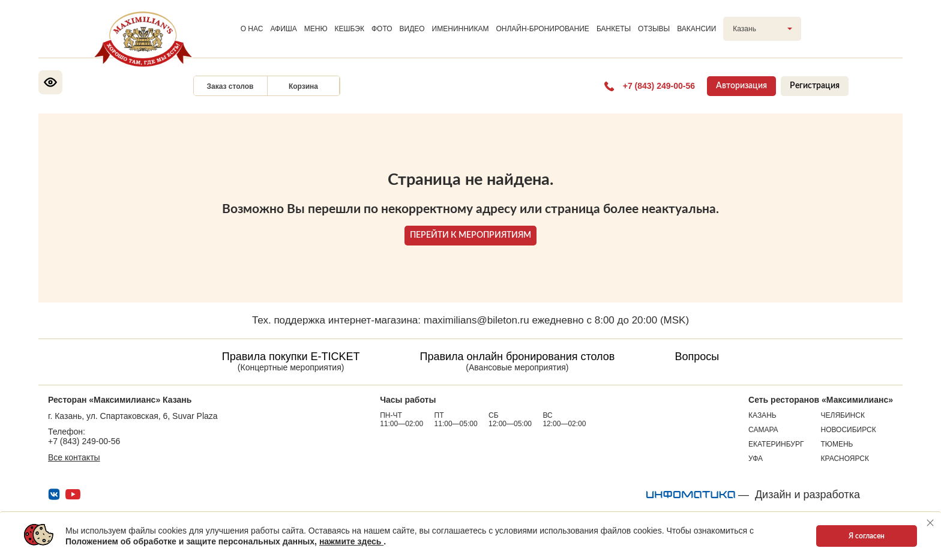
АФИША (283, 29)
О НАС (252, 29)
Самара (763, 430)
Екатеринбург (776, 444)
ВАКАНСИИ (696, 29)
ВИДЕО (412, 29)
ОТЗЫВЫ (654, 29)
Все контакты (74, 457)
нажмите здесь (351, 541)
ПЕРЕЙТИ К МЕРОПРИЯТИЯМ (470, 235)
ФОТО (382, 29)
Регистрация (815, 86)
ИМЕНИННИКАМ (461, 29)
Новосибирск (849, 430)
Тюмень (837, 444)
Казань (762, 415)
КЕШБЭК (350, 29)
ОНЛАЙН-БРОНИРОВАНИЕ (542, 29)
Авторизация (741, 86)
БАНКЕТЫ (614, 29)
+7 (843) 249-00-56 (84, 441)
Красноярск (845, 459)
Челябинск (843, 415)
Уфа (756, 459)
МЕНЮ (316, 29)
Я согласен (867, 536)
